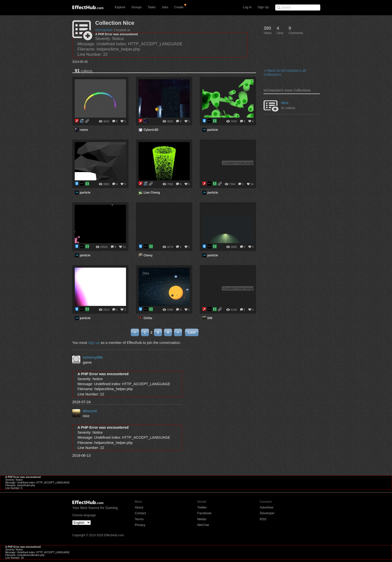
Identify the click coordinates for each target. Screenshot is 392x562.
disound (90, 411)
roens (84, 130)
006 (210, 318)
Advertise (266, 507)
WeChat (203, 525)
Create (179, 7)
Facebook (204, 513)
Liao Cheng (152, 193)
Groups (136, 7)
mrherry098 (92, 357)
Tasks (151, 7)
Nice (285, 103)
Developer (267, 513)
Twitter (202, 507)
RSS (263, 519)
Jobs (165, 7)
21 (124, 247)
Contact (140, 513)
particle (213, 130)
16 (252, 184)
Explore (120, 7)
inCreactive (104, 30)
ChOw (148, 318)
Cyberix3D (151, 130)
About (139, 507)
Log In (247, 7)
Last (192, 332)
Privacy (140, 525)
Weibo (202, 519)
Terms (139, 519)
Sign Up (263, 7)
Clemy (148, 255)
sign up (94, 343)
